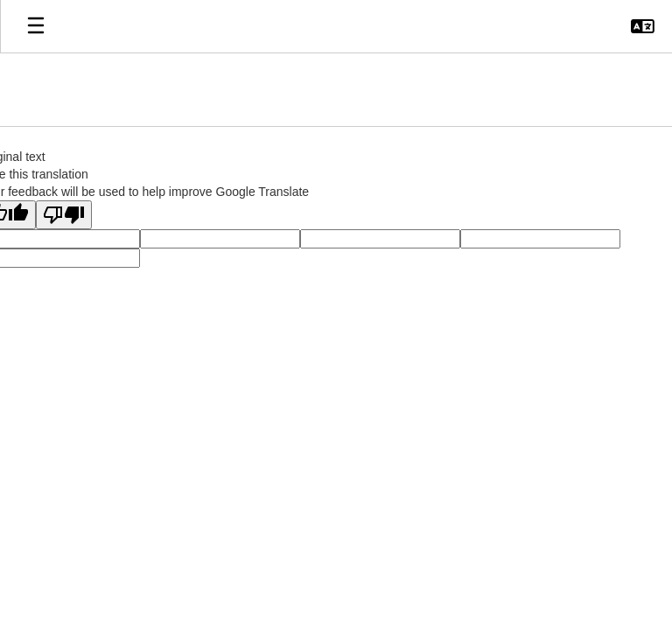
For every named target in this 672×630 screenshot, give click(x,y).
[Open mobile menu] (36, 26)
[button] (643, 26)
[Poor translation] (64, 215)
